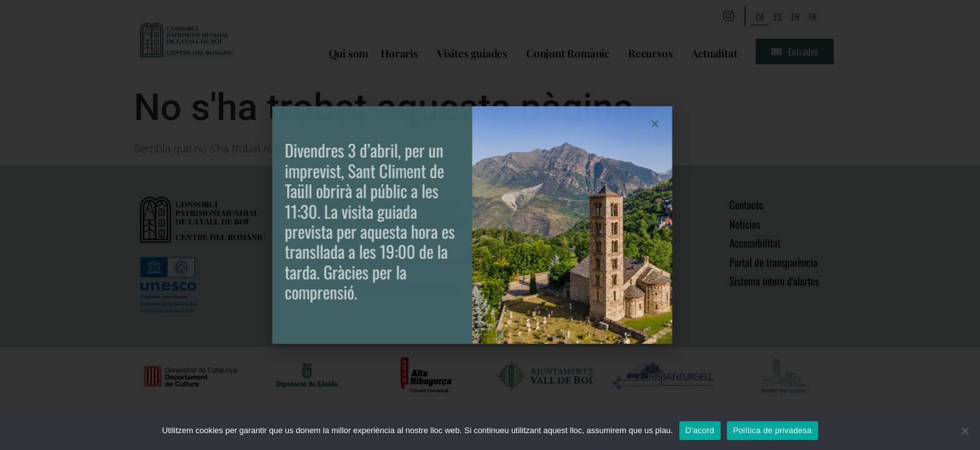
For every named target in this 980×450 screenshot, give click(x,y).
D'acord (700, 430)
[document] (490, 225)
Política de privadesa (772, 430)
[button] (576, 123)
